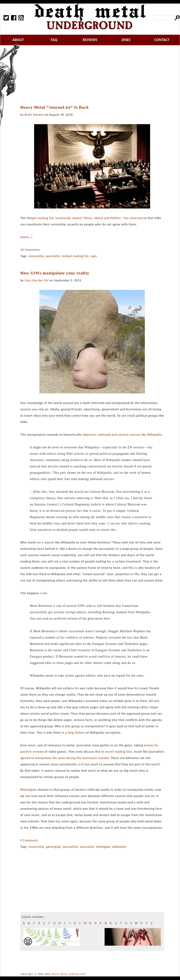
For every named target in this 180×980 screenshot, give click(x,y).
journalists (71, 847)
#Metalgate (28, 790)
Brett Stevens (34, 115)
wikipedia (119, 847)
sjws (94, 256)
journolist (53, 256)
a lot (43, 593)
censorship (36, 256)
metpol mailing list (75, 256)
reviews (90, 40)
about (18, 40)
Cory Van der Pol (37, 280)
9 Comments (29, 840)
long (71, 733)
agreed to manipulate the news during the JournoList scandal (65, 758)
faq (54, 40)
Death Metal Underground (69, 974)
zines (126, 40)
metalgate (103, 847)
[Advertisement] (94, 75)
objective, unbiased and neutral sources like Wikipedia (122, 435)
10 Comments (30, 250)
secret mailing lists (118, 752)
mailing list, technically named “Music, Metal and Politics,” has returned (84, 218)
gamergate (54, 847)
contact (162, 40)
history (80, 733)
